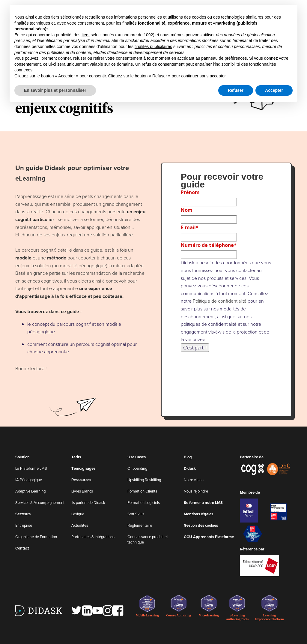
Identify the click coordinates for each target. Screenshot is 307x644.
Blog (188, 457)
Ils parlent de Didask (88, 503)
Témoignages (83, 469)
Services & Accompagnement (40, 503)
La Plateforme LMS (31, 469)
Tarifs (76, 457)
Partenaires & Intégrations (93, 537)
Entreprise (24, 526)
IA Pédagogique (29, 480)
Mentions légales (198, 514)
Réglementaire (140, 526)
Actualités (80, 526)
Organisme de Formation (36, 537)
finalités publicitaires (153, 46)
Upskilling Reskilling (144, 480)
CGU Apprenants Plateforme (209, 537)
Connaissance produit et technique (148, 540)
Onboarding (137, 469)
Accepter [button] (274, 90)
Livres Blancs (82, 491)
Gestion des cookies (201, 526)
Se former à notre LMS (203, 503)
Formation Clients (142, 491)
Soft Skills (136, 514)
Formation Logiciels (144, 503)
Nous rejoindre (196, 491)
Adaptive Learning (30, 491)
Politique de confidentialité (220, 301)
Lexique (78, 514)
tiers (85, 35)
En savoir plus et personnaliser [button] (55, 90)
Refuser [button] (236, 90)
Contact (22, 548)
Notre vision (194, 480)
